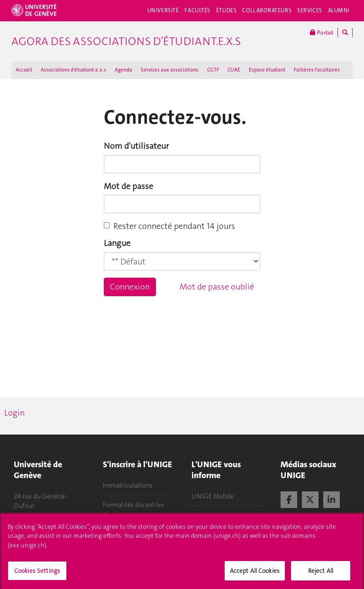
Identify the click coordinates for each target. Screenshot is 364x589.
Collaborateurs (267, 10)
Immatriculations (128, 485)
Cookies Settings (37, 574)
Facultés (197, 10)
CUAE (234, 70)
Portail (322, 32)
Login (14, 413)
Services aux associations (170, 70)
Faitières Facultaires (317, 70)
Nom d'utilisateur (136, 146)
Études (226, 10)
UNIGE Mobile (213, 496)
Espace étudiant (267, 70)
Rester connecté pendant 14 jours (169, 226)
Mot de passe (128, 186)
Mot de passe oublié (217, 287)
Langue (117, 243)
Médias (202, 516)
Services (310, 10)
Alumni (339, 10)
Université (163, 10)
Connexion (130, 287)
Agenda (123, 70)
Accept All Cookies (255, 574)
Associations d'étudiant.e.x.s (73, 70)
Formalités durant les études (133, 509)
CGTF (213, 70)
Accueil (24, 70)
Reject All (321, 574)
